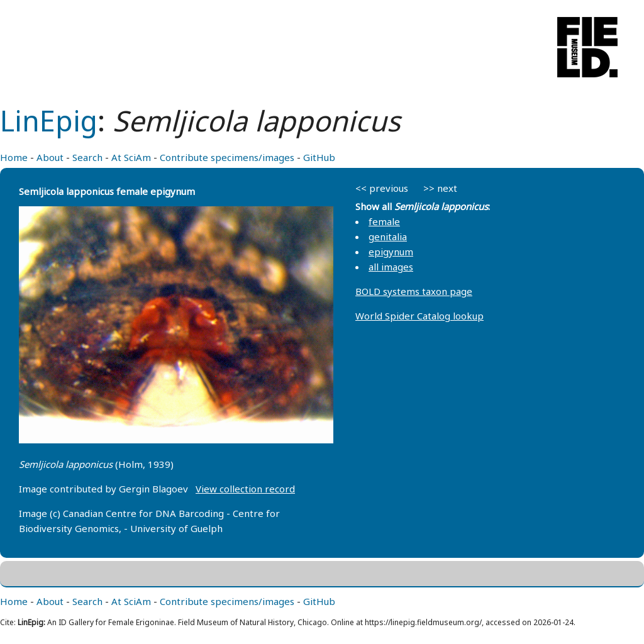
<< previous (382, 188)
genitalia (388, 236)
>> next (440, 188)
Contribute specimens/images (227, 157)
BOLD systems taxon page (414, 291)
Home (14, 157)
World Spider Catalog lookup (419, 316)
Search (87, 157)
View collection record (245, 489)
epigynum (391, 252)
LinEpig (49, 120)
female (384, 221)
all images (391, 267)
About (50, 157)
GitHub (319, 157)
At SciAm (131, 157)
